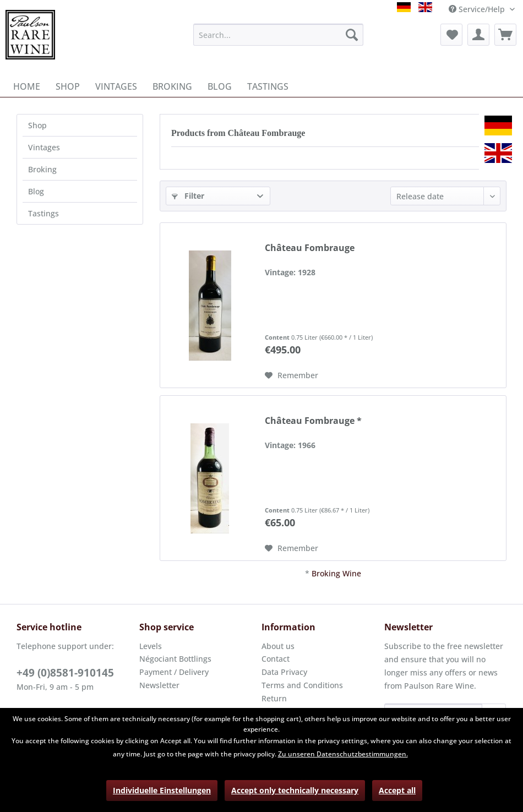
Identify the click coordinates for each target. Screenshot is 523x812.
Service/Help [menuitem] (478, 9)
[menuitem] (278, 35)
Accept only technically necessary (295, 790)
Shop (37, 125)
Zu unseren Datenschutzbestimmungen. (343, 754)
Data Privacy (284, 672)
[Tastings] (268, 86)
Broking (42, 169)
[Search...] (278, 35)
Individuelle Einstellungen (162, 790)
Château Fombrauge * (313, 421)
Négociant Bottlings (175, 659)
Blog (36, 191)
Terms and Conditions (302, 685)
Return (274, 698)
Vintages (44, 147)
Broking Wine (336, 573)
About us (278, 646)
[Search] (352, 35)
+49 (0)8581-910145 (65, 673)
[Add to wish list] (292, 375)
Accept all (397, 790)
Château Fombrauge (310, 248)
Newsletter (159, 685)
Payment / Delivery (174, 672)
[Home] (27, 86)
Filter (188, 196)
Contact (276, 659)
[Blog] (220, 86)
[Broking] (172, 86)
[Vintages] (116, 86)
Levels (151, 646)
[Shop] (68, 86)
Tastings (43, 213)
